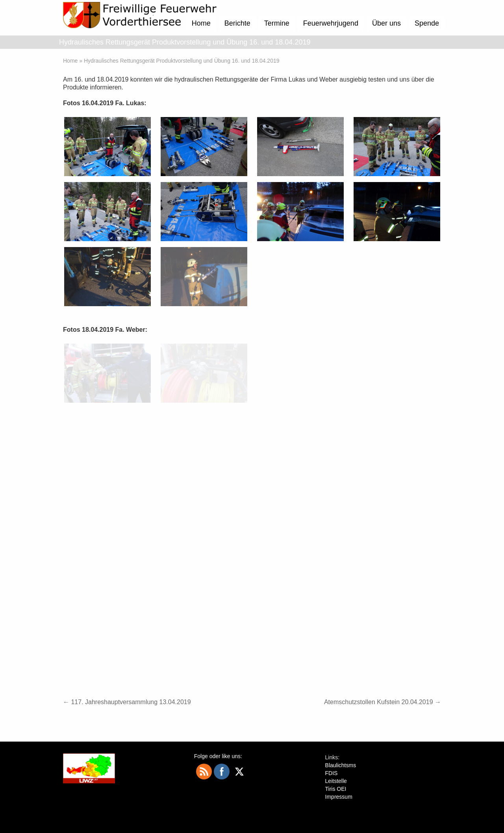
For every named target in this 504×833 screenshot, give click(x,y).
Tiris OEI (336, 789)
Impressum (339, 797)
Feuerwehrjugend (331, 23)
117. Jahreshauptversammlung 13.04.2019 (127, 702)
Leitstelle (336, 781)
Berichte (237, 23)
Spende (427, 23)
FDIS (332, 773)
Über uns (386, 23)
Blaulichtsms (341, 765)
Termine (277, 23)
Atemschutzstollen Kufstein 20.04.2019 (383, 702)
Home (201, 23)
